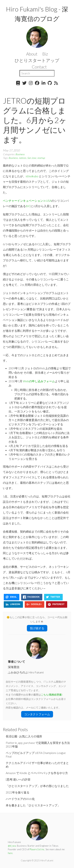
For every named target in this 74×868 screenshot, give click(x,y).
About (32, 54)
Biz (45, 54)
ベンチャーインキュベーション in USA (27, 201)
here (10, 853)
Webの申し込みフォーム (39, 381)
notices (22, 158)
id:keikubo (32, 176)
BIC (28, 206)
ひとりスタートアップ (37, 60)
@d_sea (12, 846)
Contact (39, 67)
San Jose (32, 158)
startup (41, 158)
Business (20, 154)
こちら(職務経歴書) (52, 695)
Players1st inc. (37, 849)
